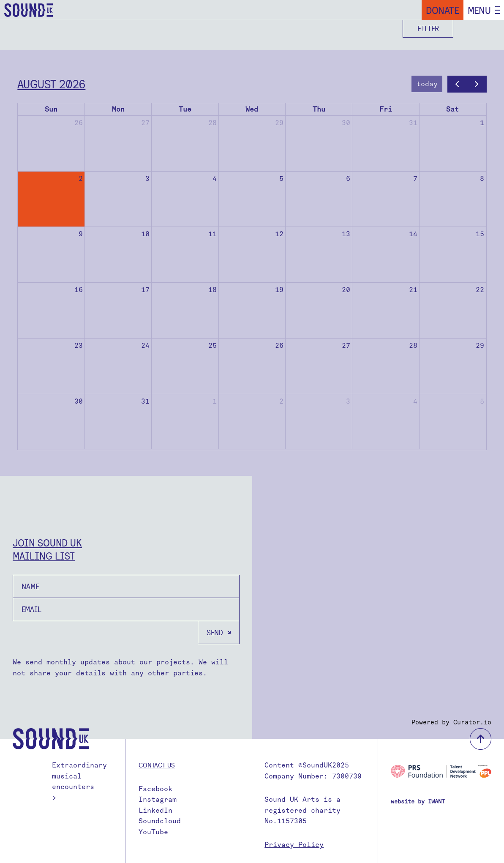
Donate (443, 10)
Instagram (158, 799)
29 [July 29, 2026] (279, 123)
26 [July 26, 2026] (79, 123)
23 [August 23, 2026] (79, 345)
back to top (481, 739)
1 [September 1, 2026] (215, 401)
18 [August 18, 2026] (212, 290)
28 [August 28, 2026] (413, 345)
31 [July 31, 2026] (413, 123)
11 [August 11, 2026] (212, 234)
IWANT (436, 802)
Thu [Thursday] (319, 109)
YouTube (153, 832)
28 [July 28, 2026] (212, 123)
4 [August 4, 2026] (215, 179)
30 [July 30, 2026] (346, 123)
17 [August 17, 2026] (145, 290)
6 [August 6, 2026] (348, 179)
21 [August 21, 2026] (413, 290)
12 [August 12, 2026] (279, 234)
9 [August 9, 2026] (81, 234)
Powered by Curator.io (451, 722)
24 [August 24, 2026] (145, 345)
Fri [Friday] (386, 109)
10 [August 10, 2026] (145, 234)
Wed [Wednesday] (252, 109)
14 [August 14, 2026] (413, 234)
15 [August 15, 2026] (480, 234)
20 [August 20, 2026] (346, 290)
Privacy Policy (294, 845)
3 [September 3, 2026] (348, 401)
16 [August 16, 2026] (79, 290)
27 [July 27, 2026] (145, 123)
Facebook (155, 789)
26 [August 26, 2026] (279, 345)
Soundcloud (160, 821)
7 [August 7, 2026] (415, 179)
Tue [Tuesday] (185, 109)
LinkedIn (155, 810)
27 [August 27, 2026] (346, 345)
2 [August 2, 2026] (81, 179)
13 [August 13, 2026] (346, 234)
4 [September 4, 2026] (415, 401)
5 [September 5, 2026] (482, 401)
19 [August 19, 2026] (279, 290)
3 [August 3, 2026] (147, 179)
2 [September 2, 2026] (281, 401)
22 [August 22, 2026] (480, 290)
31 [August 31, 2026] (145, 401)
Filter (428, 29)
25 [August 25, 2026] (212, 345)
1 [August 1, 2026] (482, 123)
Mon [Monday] (118, 109)
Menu (479, 10)
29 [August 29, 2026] (480, 345)
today (427, 84)
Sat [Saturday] (452, 109)
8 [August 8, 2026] (482, 179)
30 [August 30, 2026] (79, 401)
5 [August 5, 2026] (281, 179)
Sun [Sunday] (51, 109)
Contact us (157, 765)
